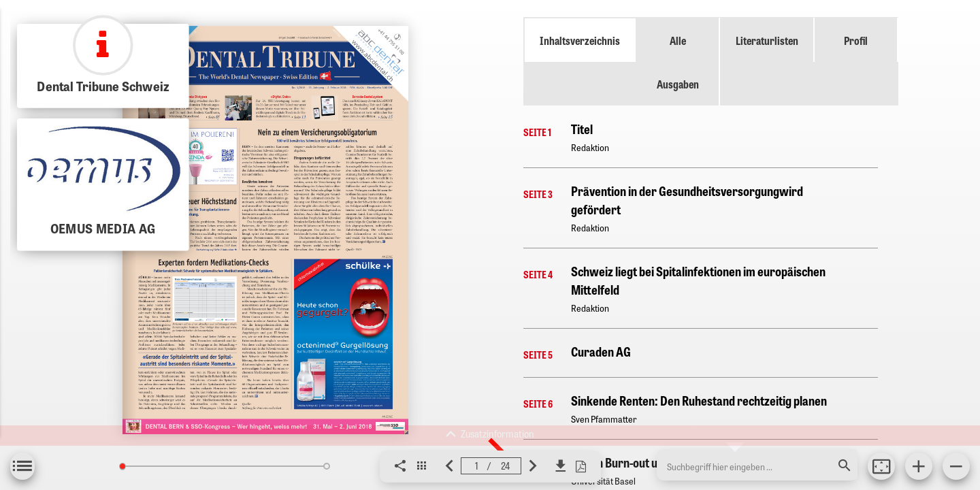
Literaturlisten (767, 40)
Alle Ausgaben (678, 62)
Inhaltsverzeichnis (580, 40)
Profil (856, 40)
